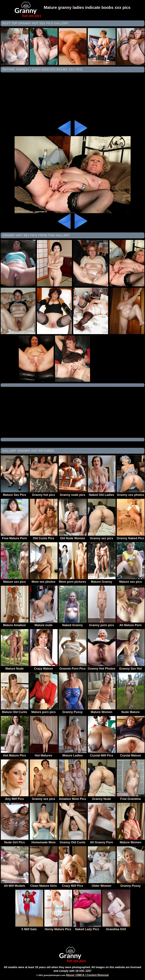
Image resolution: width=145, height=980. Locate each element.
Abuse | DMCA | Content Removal (87, 975)
